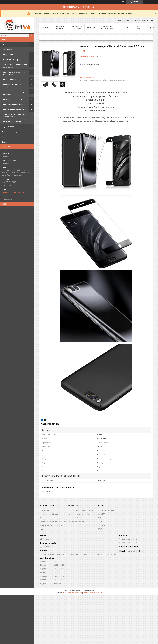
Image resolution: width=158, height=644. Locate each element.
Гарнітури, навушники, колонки (53, 522)
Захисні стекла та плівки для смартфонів (15, 66)
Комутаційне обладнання (14, 104)
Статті (4, 137)
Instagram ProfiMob (77, 522)
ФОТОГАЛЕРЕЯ (104, 522)
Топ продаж (8, 50)
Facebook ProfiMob (76, 518)
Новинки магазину (9, 132)
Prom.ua (91, 590)
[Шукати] (31, 35)
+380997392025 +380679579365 (81, 510)
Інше (42, 529)
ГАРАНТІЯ (101, 514)
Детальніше (89, 7)
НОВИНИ (101, 525)
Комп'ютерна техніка (49, 518)
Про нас (138, 28)
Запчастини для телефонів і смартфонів (15, 116)
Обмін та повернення (108, 28)
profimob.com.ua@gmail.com (13, 192)
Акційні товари (8, 127)
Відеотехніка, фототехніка (51, 525)
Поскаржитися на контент (73, 593)
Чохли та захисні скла (49, 514)
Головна (46, 28)
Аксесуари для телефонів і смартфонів (14, 73)
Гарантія (92, 28)
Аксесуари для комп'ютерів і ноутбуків (15, 93)
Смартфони (8, 55)
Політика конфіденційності (93, 593)
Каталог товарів (8, 44)
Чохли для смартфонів (12, 60)
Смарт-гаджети (10, 79)
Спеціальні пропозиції (12, 122)
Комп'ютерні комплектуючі (15, 109)
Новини (5, 142)
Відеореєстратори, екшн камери (13, 86)
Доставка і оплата (77, 28)
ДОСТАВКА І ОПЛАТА (106, 510)
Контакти (124, 28)
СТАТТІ (100, 529)
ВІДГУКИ (101, 518)
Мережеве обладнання (13, 99)
